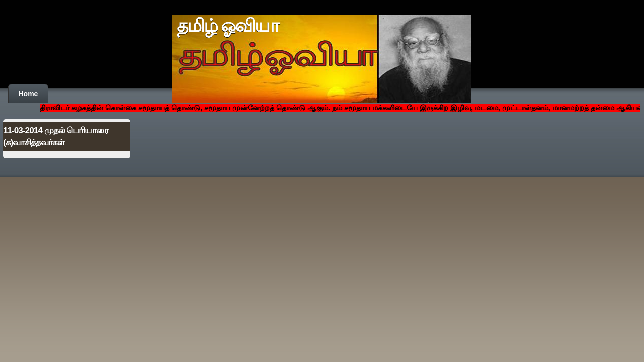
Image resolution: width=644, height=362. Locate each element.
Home (28, 94)
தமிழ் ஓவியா (228, 26)
